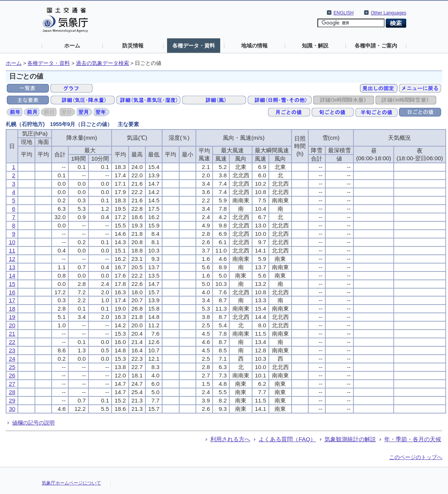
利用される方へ (230, 439)
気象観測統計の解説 (350, 439)
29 (12, 400)
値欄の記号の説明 (33, 423)
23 (12, 350)
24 (12, 359)
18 (12, 309)
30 (12, 409)
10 (12, 242)
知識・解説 (315, 46)
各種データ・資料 (194, 46)
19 (12, 317)
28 (12, 392)
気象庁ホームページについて (71, 483)
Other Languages (389, 13)
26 (12, 375)
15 (12, 284)
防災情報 (133, 46)
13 (12, 267)
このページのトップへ (416, 457)
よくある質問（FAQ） (287, 439)
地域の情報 (254, 46)
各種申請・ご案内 (376, 46)
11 (12, 250)
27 (12, 384)
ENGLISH (344, 13)
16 (12, 292)
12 (12, 259)
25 (12, 367)
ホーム (72, 46)
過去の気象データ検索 (103, 63)
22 (12, 342)
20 (12, 325)
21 (12, 334)
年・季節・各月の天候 (413, 439)
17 (12, 300)
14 (12, 275)
